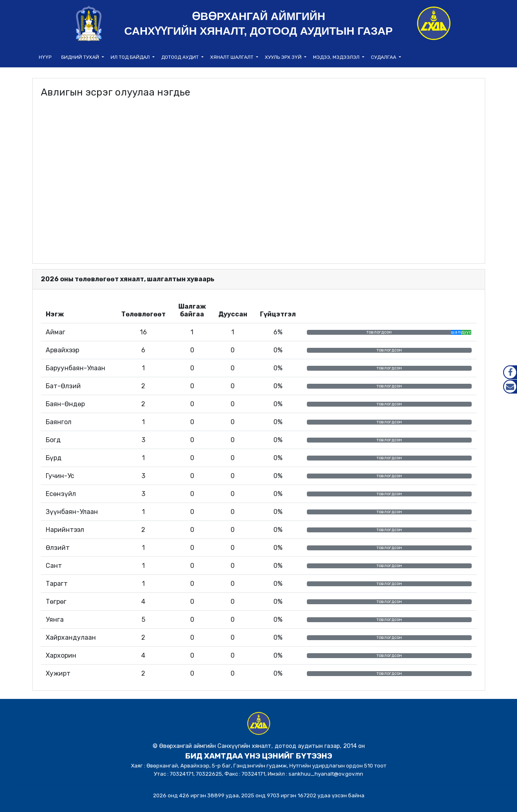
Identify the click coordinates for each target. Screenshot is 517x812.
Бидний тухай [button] (81, 57)
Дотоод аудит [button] (181, 57)
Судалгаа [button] (384, 57)
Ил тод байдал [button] (131, 57)
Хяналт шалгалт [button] (232, 57)
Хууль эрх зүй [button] (284, 57)
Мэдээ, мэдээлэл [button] (337, 57)
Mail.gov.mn (510, 387)
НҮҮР (45, 57)
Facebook (510, 372)
